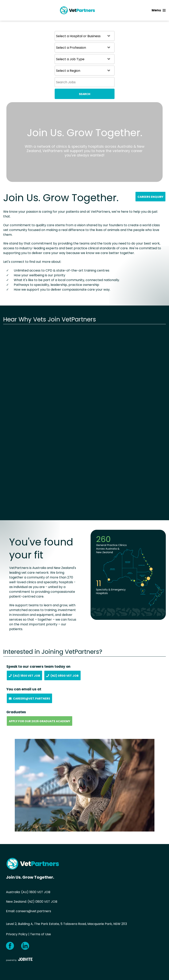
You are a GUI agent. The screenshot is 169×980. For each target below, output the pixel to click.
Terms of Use (41, 934)
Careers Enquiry (150, 197)
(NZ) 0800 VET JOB (42, 902)
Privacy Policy (17, 934)
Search (84, 94)
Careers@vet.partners (29, 699)
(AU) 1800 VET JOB (36, 892)
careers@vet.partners (33, 911)
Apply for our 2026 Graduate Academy (40, 721)
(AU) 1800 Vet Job (24, 676)
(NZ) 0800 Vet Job (62, 676)
